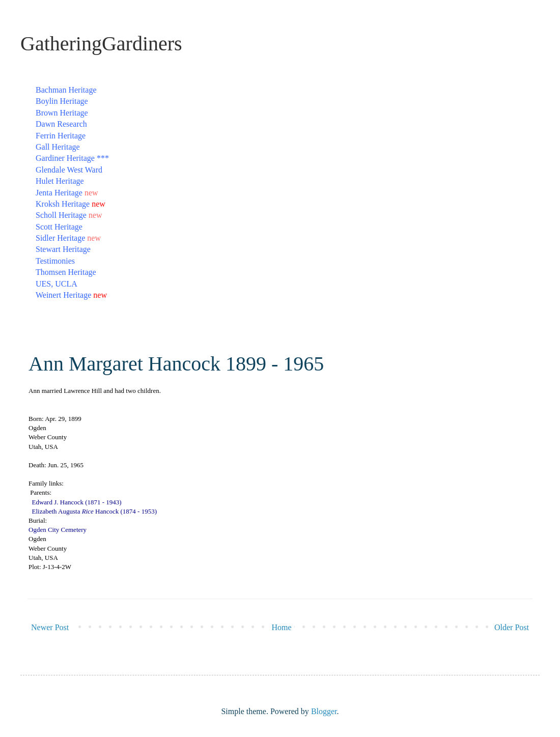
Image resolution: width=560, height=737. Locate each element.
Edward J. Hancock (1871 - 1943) (77, 502)
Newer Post (50, 627)
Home (282, 627)
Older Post (512, 627)
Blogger (324, 711)
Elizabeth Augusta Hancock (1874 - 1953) (94, 511)
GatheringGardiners (101, 44)
